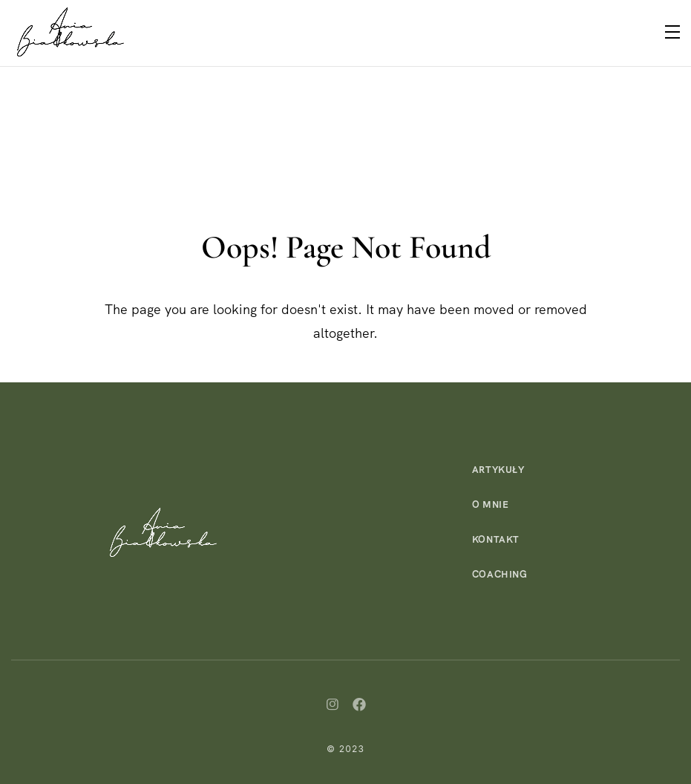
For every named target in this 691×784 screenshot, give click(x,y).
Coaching (500, 574)
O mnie (491, 504)
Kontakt (496, 539)
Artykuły (498, 470)
